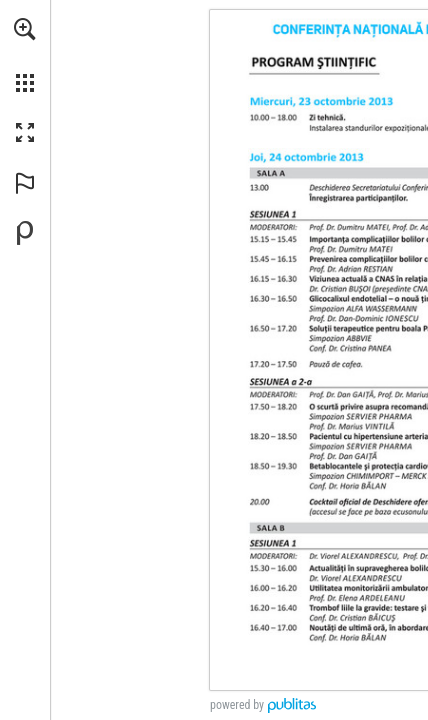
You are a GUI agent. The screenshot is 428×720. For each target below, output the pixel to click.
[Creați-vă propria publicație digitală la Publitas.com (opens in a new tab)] (25, 233)
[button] (25, 29)
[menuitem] (25, 55)
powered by (237, 705)
